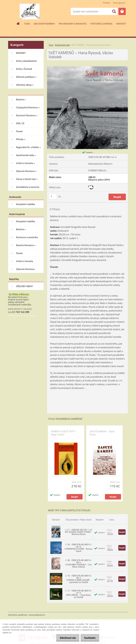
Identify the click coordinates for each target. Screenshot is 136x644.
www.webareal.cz (37, 615)
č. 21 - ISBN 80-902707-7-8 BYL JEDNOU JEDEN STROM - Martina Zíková (79, 532)
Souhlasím (90, 638)
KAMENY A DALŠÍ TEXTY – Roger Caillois (64, 433)
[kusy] (53, 196)
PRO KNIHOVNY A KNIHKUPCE (73, 24)
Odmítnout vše (67, 638)
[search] (114, 11)
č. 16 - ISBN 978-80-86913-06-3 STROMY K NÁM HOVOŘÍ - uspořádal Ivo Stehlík (78, 579)
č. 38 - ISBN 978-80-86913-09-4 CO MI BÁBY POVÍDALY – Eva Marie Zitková (78, 563)
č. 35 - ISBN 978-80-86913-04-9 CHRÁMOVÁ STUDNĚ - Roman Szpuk (79, 548)
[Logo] (30, 12)
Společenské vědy (62, 45)
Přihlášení (107, 3)
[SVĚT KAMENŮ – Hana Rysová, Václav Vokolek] (87, 68)
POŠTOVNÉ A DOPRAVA (101, 24)
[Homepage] (18, 24)
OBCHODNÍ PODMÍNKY (44, 24)
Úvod (51, 45)
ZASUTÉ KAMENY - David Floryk (102, 433)
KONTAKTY (121, 24)
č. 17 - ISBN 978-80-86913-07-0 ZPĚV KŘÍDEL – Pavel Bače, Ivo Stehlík (78, 594)
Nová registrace (119, 3)
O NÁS (27, 24)
